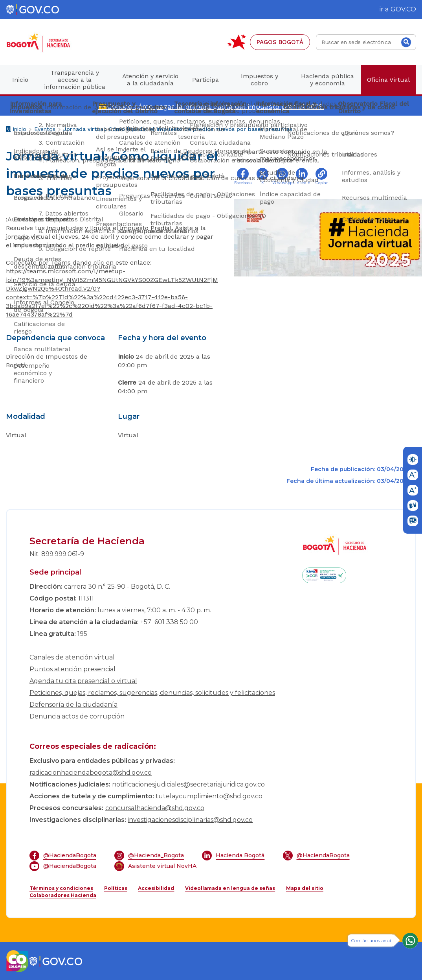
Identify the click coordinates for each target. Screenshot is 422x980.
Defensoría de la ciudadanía (73, 705)
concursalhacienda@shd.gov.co (155, 808)
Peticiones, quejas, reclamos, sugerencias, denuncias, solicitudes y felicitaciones (152, 693)
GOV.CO (403, 9)
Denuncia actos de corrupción (77, 716)
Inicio (16, 130)
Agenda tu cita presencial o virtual (83, 681)
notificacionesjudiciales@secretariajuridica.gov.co (188, 784)
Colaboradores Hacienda (63, 895)
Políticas (116, 888)
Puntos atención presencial (72, 669)
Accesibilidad (156, 888)
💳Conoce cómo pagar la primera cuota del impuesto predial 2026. (211, 106)
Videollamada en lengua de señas (230, 888)
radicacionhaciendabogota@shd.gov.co (91, 773)
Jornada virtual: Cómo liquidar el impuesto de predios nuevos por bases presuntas (178, 129)
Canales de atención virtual (72, 657)
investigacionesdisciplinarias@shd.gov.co (190, 820)
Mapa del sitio (305, 888)
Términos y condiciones (61, 888)
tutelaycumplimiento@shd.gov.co (209, 796)
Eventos (45, 129)
